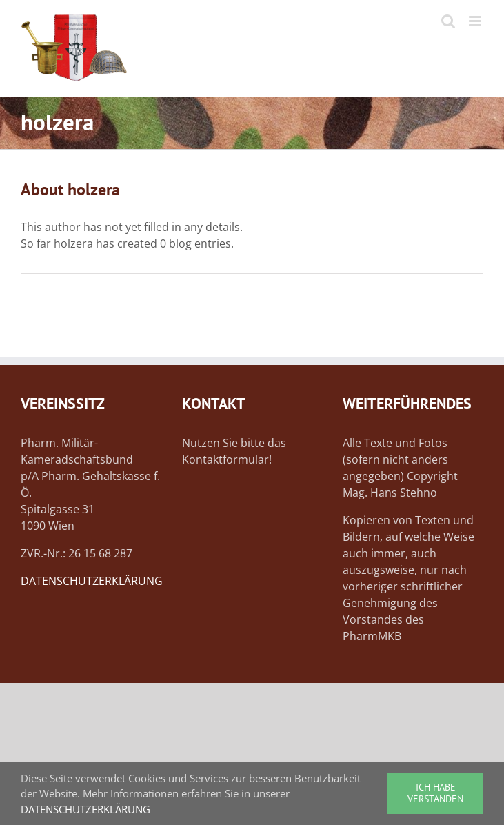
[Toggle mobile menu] (476, 21)
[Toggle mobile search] (448, 21)
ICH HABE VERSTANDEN (435, 793)
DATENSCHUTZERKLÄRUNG (92, 581)
